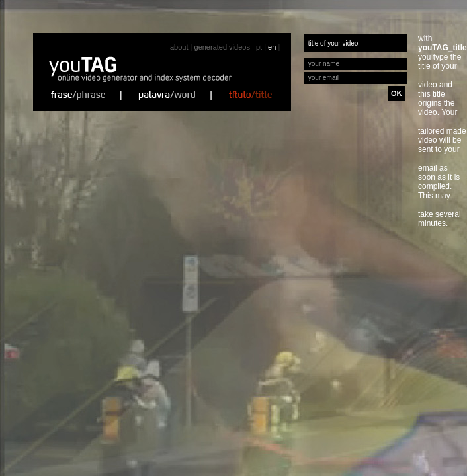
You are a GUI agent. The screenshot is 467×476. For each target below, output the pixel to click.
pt (259, 47)
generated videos (222, 47)
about (179, 47)
